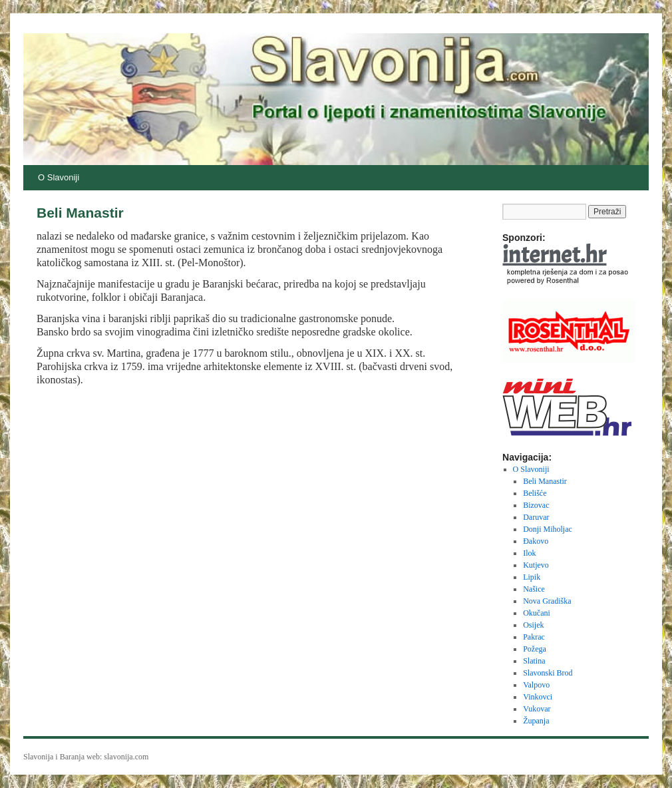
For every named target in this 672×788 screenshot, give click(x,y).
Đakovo (536, 541)
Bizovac (536, 505)
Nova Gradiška (547, 601)
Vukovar (537, 709)
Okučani (537, 613)
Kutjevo (536, 565)
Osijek (533, 625)
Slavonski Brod (548, 673)
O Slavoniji (59, 177)
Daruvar (536, 517)
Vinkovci (538, 697)
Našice (534, 589)
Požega (535, 649)
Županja (536, 721)
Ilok (529, 553)
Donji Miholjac (548, 529)
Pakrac (534, 637)
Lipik (532, 577)
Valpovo (536, 685)
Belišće (535, 493)
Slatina (534, 661)
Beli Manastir (545, 481)
